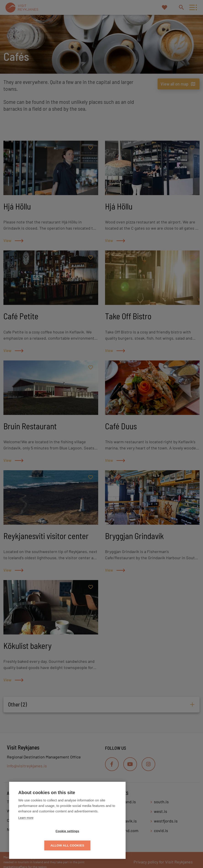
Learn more (26, 832)
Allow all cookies (94, 845)
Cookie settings (41, 845)
